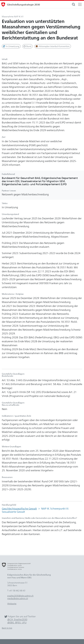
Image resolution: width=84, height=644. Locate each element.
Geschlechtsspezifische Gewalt (19, 509)
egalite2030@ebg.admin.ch (20, 596)
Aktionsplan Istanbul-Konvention (52, 46)
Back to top (7, 628)
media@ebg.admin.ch (18, 598)
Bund (27, 46)
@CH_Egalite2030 (17, 619)
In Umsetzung (11, 46)
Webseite (12, 604)
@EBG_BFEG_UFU (17, 623)
